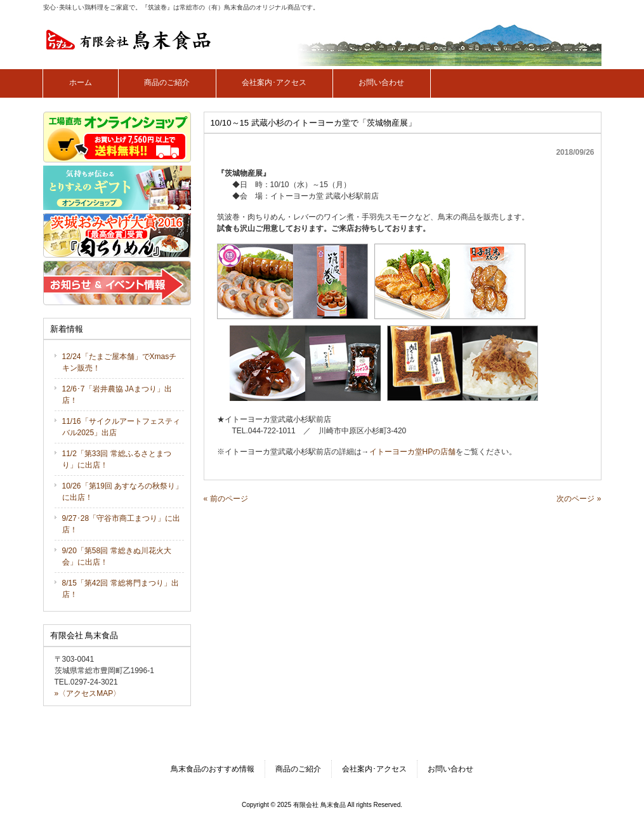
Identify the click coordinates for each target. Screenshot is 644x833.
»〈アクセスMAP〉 (88, 693)
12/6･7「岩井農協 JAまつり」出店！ (117, 395)
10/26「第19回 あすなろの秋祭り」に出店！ (123, 492)
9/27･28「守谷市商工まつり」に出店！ (122, 524)
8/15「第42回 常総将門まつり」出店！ (121, 589)
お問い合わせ (450, 769)
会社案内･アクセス (374, 769)
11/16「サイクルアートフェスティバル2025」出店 (121, 427)
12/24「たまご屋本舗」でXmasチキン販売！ (120, 362)
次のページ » (579, 499)
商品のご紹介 (298, 769)
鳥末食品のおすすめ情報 (213, 769)
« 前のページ (226, 499)
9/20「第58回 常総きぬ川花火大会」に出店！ (117, 556)
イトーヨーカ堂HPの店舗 (413, 452)
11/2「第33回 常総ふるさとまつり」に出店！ (117, 459)
